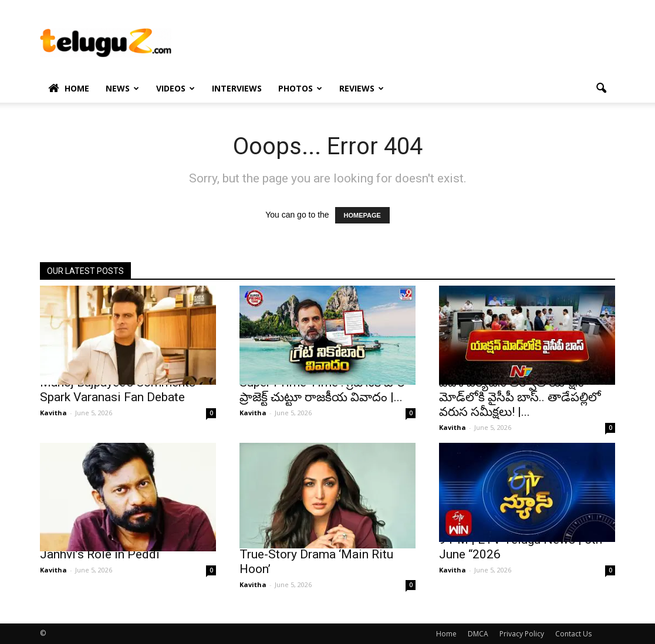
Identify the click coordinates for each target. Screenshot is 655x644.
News (122, 88)
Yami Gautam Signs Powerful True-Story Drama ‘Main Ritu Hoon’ (319, 554)
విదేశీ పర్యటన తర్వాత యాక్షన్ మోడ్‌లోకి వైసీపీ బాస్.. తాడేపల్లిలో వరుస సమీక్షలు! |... (520, 397)
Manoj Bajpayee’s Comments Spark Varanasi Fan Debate (118, 390)
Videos (175, 88)
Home (69, 89)
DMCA (478, 634)
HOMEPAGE (362, 215)
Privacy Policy (522, 634)
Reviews (362, 88)
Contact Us (573, 634)
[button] (601, 89)
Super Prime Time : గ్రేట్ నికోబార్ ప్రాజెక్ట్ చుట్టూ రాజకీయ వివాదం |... (322, 390)
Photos (300, 88)
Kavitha (53, 413)
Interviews (237, 88)
